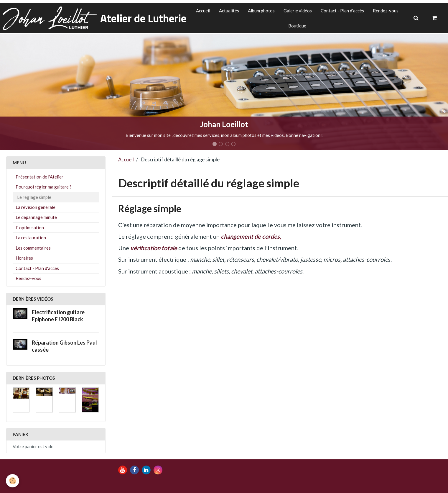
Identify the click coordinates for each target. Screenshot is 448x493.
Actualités (229, 11)
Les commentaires (33, 248)
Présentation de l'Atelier (39, 177)
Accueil (203, 11)
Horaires (24, 258)
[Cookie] (13, 481)
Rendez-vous (386, 11)
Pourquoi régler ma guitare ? (44, 187)
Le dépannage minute (36, 217)
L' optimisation (30, 227)
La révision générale (36, 207)
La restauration (31, 238)
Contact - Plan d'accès (342, 11)
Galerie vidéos (298, 11)
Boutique (297, 26)
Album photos (261, 11)
